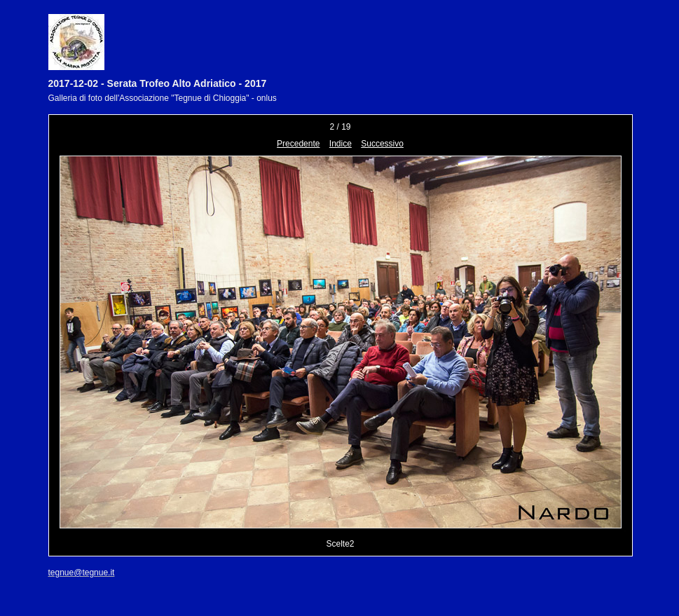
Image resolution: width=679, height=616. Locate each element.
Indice (341, 144)
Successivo (382, 144)
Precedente (298, 144)
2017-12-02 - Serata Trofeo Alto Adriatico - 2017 (158, 83)
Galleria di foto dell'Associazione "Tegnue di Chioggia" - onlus (163, 98)
